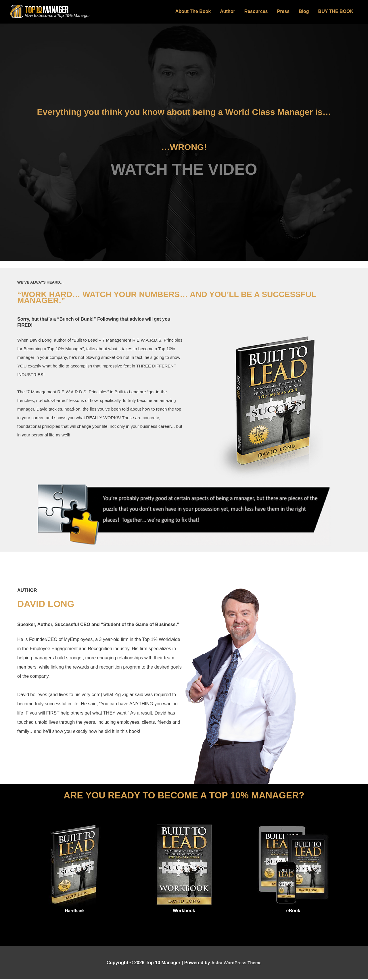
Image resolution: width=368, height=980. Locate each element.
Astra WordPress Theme (236, 963)
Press (283, 12)
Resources (256, 12)
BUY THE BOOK (336, 12)
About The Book (193, 12)
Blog (304, 12)
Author (227, 12)
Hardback (75, 911)
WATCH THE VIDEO (184, 170)
